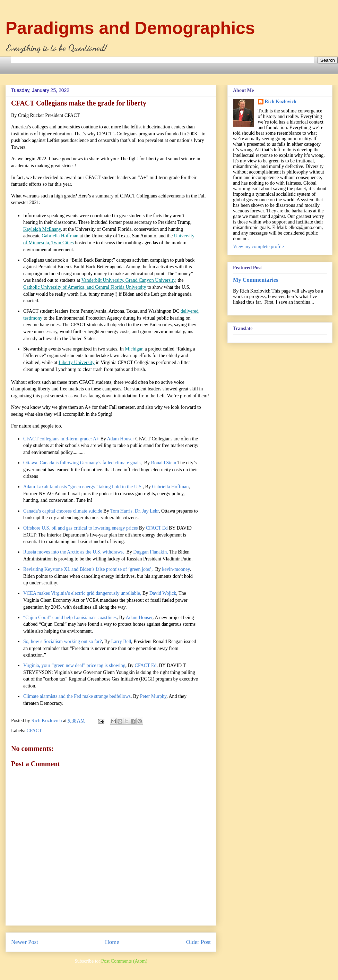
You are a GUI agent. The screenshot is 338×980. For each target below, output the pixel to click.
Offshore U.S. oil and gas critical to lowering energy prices (80, 528)
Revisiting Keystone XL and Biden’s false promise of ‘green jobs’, (89, 569)
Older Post (198, 942)
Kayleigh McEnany (42, 229)
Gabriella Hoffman (60, 236)
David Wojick (163, 593)
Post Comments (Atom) (124, 961)
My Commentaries (255, 280)
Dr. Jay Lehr (147, 511)
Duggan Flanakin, (150, 552)
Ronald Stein (164, 463)
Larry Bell (121, 641)
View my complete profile (258, 247)
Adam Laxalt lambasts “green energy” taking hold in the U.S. (83, 487)
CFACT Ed (157, 528)
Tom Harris (121, 511)
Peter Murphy (153, 696)
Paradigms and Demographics (130, 28)
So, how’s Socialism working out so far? (63, 641)
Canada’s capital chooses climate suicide (63, 511)
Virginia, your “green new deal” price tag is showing (74, 665)
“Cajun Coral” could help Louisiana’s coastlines (70, 618)
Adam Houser (120, 439)
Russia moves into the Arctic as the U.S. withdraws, (74, 552)
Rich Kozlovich (281, 102)
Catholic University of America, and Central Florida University (85, 287)
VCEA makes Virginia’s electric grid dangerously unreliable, (82, 593)
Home (112, 942)
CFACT (34, 731)
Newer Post (25, 942)
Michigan (134, 349)
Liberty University (77, 362)
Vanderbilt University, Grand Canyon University (128, 280)
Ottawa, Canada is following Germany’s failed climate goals (82, 463)
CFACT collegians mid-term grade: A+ (61, 439)
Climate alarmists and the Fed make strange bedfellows (77, 696)
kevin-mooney (176, 569)
